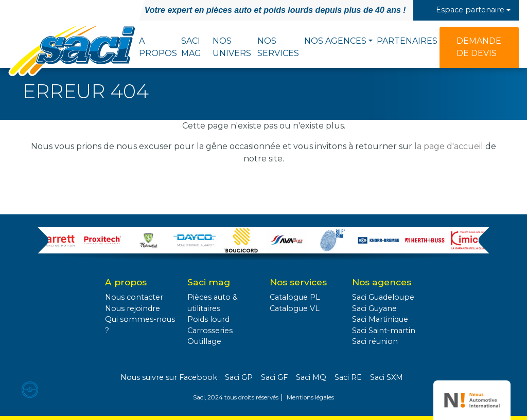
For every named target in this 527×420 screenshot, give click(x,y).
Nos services (278, 47)
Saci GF (274, 377)
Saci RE (348, 377)
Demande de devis (479, 47)
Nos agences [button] (335, 41)
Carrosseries (210, 331)
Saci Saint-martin (384, 331)
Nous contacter (134, 297)
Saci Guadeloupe (383, 297)
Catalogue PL (295, 297)
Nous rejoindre (133, 308)
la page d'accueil (449, 146)
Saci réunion (375, 341)
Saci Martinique (380, 319)
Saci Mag (191, 47)
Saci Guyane (374, 308)
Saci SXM (387, 377)
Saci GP (239, 377)
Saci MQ (311, 377)
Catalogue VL (295, 308)
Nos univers (232, 47)
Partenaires (407, 41)
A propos (158, 47)
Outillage (204, 341)
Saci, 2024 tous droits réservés (236, 397)
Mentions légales (310, 397)
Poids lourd (208, 319)
